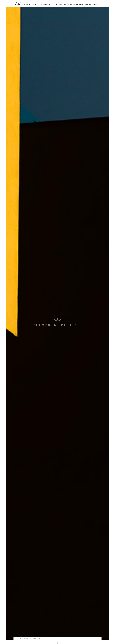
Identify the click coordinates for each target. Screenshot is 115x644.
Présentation (27, 5)
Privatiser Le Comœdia (78, 5)
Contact (95, 5)
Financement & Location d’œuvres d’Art (63, 5)
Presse (86, 5)
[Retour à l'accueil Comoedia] (19, 3)
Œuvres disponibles (48, 5)
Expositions (34, 5)
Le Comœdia (18, 638)
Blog (90, 5)
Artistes (40, 5)
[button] (99, 5)
